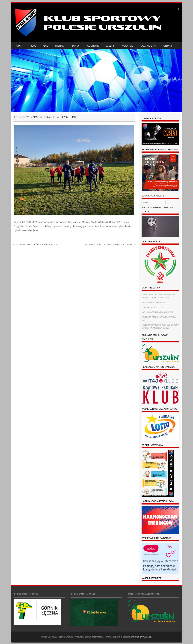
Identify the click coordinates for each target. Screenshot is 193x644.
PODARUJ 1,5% (148, 46)
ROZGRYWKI (92, 46)
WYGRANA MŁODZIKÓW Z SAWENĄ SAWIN (35, 245)
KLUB (46, 46)
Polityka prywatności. (142, 637)
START (20, 46)
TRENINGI (60, 46)
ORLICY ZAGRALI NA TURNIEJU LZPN (158, 312)
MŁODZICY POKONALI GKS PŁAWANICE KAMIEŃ (110, 245)
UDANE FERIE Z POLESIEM (154, 302)
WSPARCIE (127, 46)
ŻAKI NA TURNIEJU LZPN (153, 307)
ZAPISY (76, 46)
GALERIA (110, 46)
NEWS (33, 46)
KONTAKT (167, 46)
